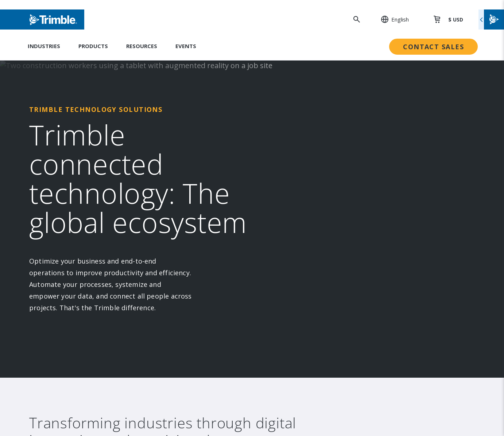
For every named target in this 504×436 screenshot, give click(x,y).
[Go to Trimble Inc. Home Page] (84, 354)
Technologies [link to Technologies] (173, 199)
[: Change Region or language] (391, 19)
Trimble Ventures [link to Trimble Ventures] (286, 199)
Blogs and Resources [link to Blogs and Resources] (398, 244)
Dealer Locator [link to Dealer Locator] (390, 155)
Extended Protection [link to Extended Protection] (398, 184)
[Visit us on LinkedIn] (53, 304)
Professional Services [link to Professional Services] (399, 170)
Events (186, 46)
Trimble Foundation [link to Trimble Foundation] (288, 184)
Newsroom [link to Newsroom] (62, 184)
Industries (44, 46)
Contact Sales (433, 47)
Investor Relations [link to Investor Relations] (72, 155)
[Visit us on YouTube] (95, 304)
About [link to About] (56, 140)
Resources (142, 46)
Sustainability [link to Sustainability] (280, 140)
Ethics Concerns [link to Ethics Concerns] (284, 229)
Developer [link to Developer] (384, 229)
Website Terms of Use (400, 355)
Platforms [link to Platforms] (168, 184)
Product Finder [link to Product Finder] (175, 214)
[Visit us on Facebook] (81, 304)
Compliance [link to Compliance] (278, 214)
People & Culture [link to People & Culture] (285, 155)
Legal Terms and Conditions (408, 343)
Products (93, 46)
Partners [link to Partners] (59, 199)
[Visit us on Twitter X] (109, 304)
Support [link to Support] (381, 140)
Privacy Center (389, 368)
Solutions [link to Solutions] (167, 155)
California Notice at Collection (411, 392)
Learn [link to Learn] (378, 214)
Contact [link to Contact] (58, 229)
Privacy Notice (389, 380)
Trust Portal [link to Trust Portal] (279, 244)
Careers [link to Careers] (58, 214)
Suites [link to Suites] (163, 170)
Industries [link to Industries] (169, 140)
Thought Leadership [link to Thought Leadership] (397, 199)
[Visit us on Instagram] (67, 304)
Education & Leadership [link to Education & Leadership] (294, 170)
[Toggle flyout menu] (491, 20)
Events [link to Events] (57, 170)
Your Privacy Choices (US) (403, 405)
